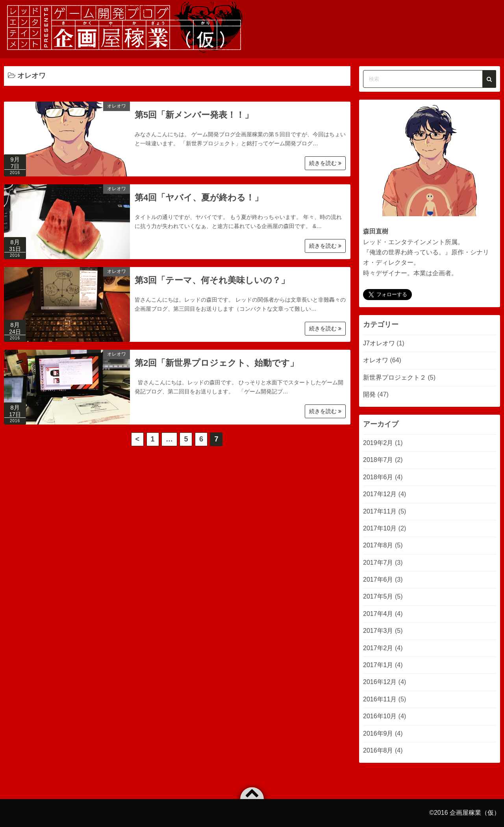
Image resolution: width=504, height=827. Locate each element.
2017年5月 (378, 596)
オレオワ (117, 106)
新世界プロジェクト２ (395, 377)
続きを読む (325, 163)
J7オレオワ (379, 343)
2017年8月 (378, 545)
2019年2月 (378, 443)
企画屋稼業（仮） (475, 813)
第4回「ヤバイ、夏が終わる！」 (199, 197)
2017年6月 (378, 579)
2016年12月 (380, 682)
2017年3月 (378, 631)
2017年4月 (378, 614)
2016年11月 (380, 699)
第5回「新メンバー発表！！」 (194, 115)
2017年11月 (380, 511)
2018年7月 (378, 460)
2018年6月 (378, 477)
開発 (369, 394)
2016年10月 (380, 716)
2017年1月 (378, 665)
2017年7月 (378, 563)
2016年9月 (378, 733)
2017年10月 (380, 528)
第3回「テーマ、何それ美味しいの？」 (212, 280)
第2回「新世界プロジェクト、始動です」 (217, 363)
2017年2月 (378, 648)
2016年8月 (378, 750)
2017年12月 (380, 494)
